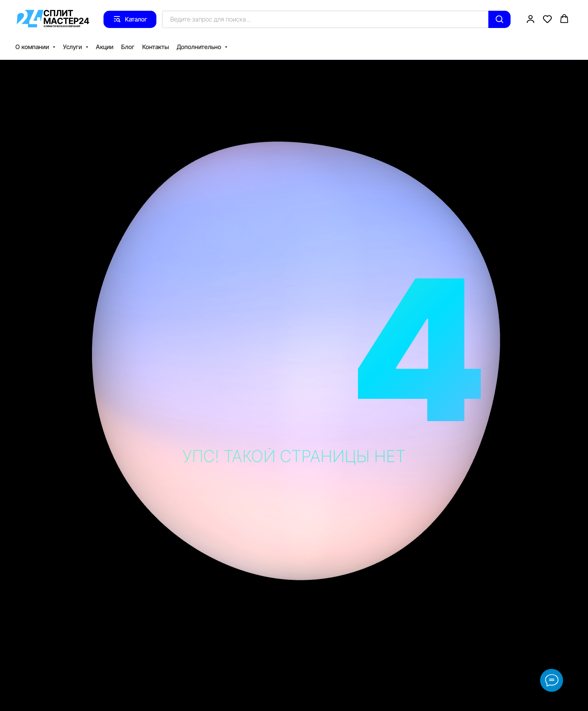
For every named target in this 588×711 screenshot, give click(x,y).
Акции (105, 47)
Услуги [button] (73, 47)
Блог (128, 47)
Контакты (156, 47)
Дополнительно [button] (200, 47)
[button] (531, 19)
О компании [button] (33, 47)
